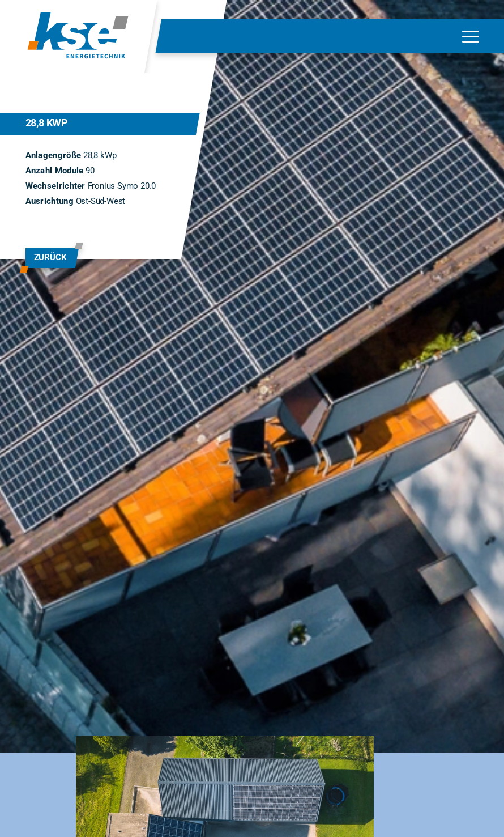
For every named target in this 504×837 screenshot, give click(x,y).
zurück (50, 257)
